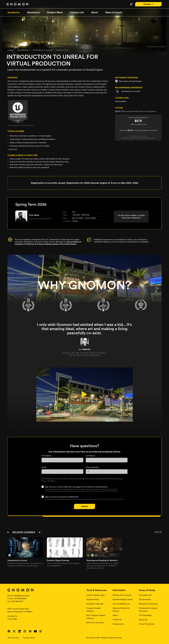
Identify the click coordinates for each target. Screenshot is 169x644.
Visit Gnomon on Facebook (9, 631)
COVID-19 (117, 620)
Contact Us (12, 616)
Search (131, 4)
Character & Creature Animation (148, 610)
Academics (14, 12)
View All (158, 532)
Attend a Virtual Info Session (121, 610)
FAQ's (115, 615)
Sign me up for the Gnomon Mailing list (62, 497)
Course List (62, 50)
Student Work (55, 12)
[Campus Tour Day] (85, 279)
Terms (53, 481)
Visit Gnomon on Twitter (14, 631)
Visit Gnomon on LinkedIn (20, 631)
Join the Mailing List (121, 604)
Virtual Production (147, 624)
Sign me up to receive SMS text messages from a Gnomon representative (76, 487)
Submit (84, 506)
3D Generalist (145, 599)
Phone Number (93, 467)
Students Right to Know (123, 599)
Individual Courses (43, 50)
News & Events (114, 12)
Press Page (12, 619)
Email (44, 467)
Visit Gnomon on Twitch (41, 631)
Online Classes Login (95, 595)
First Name (47, 456)
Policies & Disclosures (122, 595)
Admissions (33, 12)
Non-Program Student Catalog (96, 617)
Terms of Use (13, 638)
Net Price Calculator (95, 623)
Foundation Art (145, 595)
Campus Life (77, 12)
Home (11, 50)
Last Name (91, 456)
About (95, 12)
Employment (118, 624)
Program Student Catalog (94, 610)
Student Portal (92, 599)
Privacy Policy (29, 638)
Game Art (143, 620)
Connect (147, 4)
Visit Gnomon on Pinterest (30, 631)
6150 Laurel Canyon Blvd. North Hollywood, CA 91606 (19, 610)
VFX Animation (145, 615)
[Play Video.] (84, 395)
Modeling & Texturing (148, 604)
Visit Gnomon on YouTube (35, 631)
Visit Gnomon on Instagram (25, 631)
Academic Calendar (95, 604)
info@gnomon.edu (21, 596)
